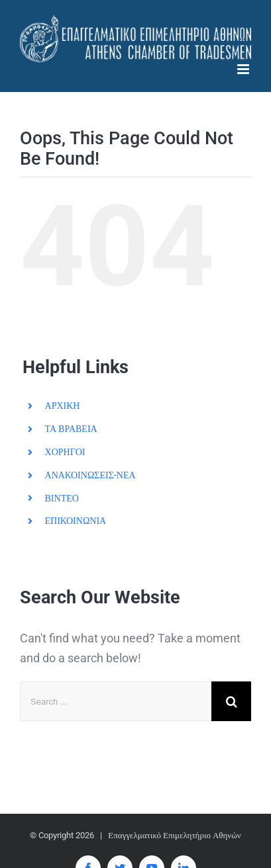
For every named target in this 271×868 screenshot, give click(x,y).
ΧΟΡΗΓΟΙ (65, 452)
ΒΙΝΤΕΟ (62, 498)
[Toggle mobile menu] (244, 69)
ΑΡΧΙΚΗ (63, 406)
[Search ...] (116, 701)
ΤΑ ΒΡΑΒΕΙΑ (71, 429)
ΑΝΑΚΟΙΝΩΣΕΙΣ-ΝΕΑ (90, 475)
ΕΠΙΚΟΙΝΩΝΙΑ (76, 521)
